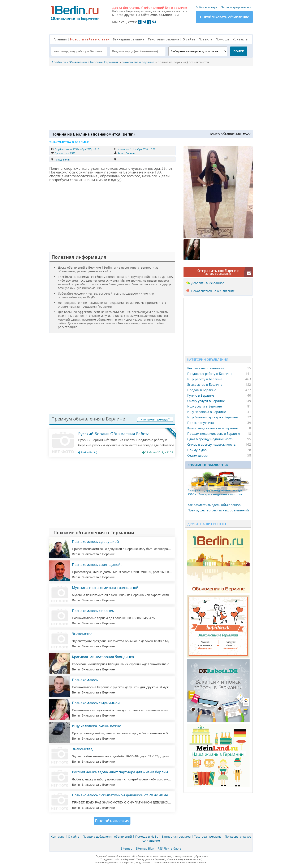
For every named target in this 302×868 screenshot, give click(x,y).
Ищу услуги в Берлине (204, 406)
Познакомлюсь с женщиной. (97, 565)
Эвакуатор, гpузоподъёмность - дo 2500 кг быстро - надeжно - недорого (216, 492)
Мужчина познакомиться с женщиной (105, 588)
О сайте (189, 39)
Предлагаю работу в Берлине (210, 374)
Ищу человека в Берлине (207, 412)
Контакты (240, 39)
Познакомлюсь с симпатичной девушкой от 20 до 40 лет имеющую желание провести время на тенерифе (165, 795)
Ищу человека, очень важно (97, 726)
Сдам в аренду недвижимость (210, 439)
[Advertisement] (150, 98)
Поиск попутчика (200, 423)
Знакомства (82, 634)
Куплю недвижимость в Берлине (213, 428)
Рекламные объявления (206, 368)
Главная (60, 39)
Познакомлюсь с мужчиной (96, 703)
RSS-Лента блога (169, 848)
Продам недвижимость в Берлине (214, 433)
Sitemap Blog (145, 848)
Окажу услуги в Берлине (206, 401)
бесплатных (133, 8)
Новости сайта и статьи (90, 39)
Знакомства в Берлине (205, 384)
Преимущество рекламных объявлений (218, 510)
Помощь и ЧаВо (147, 836)
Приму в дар (197, 450)
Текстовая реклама (163, 39)
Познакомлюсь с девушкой (95, 541)
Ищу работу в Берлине (205, 379)
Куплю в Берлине (201, 395)
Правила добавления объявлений (107, 836)
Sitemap (127, 848)
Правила (205, 39)
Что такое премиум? (155, 419)
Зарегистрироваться (236, 7)
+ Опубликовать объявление (224, 17)
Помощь (222, 39)
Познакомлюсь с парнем (93, 611)
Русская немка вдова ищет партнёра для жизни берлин (120, 772)
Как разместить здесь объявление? (214, 505)
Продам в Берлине (202, 390)
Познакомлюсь (85, 680)
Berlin (66, 160)
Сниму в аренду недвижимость (212, 444)
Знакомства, (83, 749)
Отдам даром (197, 455)
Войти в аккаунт (207, 7)
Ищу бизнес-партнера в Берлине (212, 417)
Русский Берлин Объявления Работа (114, 434)
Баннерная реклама (129, 39)
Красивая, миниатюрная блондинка (103, 657)
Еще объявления (112, 821)
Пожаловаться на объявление (213, 291)
